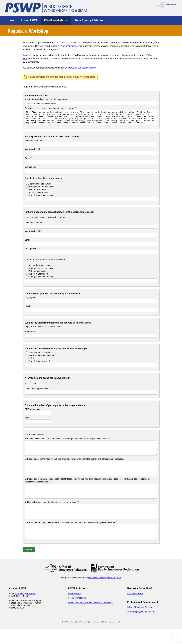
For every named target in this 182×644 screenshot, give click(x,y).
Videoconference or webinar (41, 358)
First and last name (34, 143)
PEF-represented (33, 412)
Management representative (41, 189)
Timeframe (30, 334)
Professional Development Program (104, 593)
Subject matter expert (38, 195)
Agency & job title (33, 152)
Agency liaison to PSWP (39, 186)
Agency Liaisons (69, 46)
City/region (30, 300)
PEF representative (37, 192)
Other (41, 198)
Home (10, 20)
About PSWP (29, 20)
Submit (29, 565)
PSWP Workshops (56, 20)
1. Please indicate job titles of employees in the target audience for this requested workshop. (68, 441)
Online (31, 361)
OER (147, 55)
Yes (27, 386)
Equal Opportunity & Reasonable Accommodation (91, 618)
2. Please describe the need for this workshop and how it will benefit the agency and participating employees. (75, 464)
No (35, 386)
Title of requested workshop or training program (47, 99)
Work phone (30, 170)
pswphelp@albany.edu (26, 609)
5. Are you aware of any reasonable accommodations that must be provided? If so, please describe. (71, 535)
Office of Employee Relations (140, 623)
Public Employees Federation (140, 627)
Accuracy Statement (77, 613)
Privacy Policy (75, 609)
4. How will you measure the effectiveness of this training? (52, 512)
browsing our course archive (82, 68)
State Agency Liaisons (89, 20)
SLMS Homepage (135, 609)
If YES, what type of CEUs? (38, 391)
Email (28, 161)
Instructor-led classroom (39, 355)
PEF (25, 59)
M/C (27, 420)
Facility (28, 309)
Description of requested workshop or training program (51, 108)
